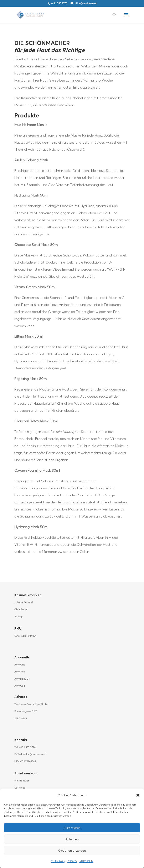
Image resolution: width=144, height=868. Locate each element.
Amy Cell (20, 686)
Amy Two (20, 672)
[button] (138, 795)
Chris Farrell (21, 610)
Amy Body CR (22, 679)
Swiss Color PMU (25, 636)
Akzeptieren (72, 828)
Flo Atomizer (22, 781)
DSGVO (72, 861)
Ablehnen (72, 839)
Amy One (20, 665)
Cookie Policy (58, 861)
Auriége (19, 617)
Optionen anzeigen (72, 850)
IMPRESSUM (86, 861)
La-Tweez (20, 788)
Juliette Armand (24, 603)
